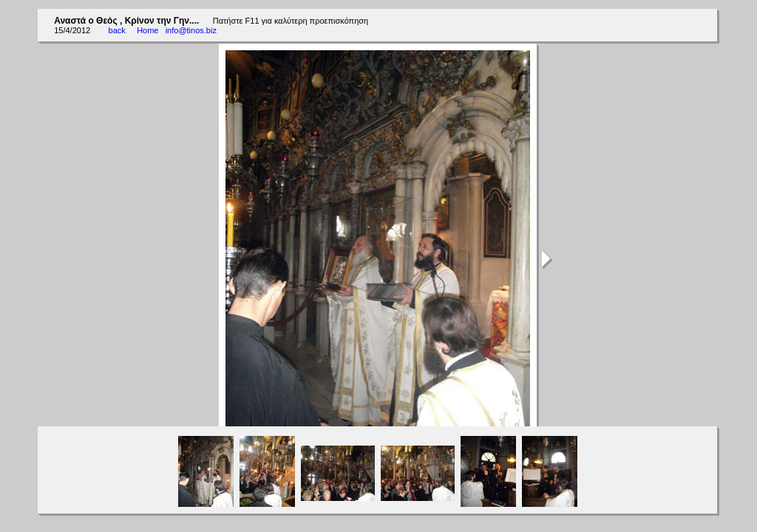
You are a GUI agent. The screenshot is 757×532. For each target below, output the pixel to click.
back (117, 30)
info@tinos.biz (191, 30)
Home (148, 30)
